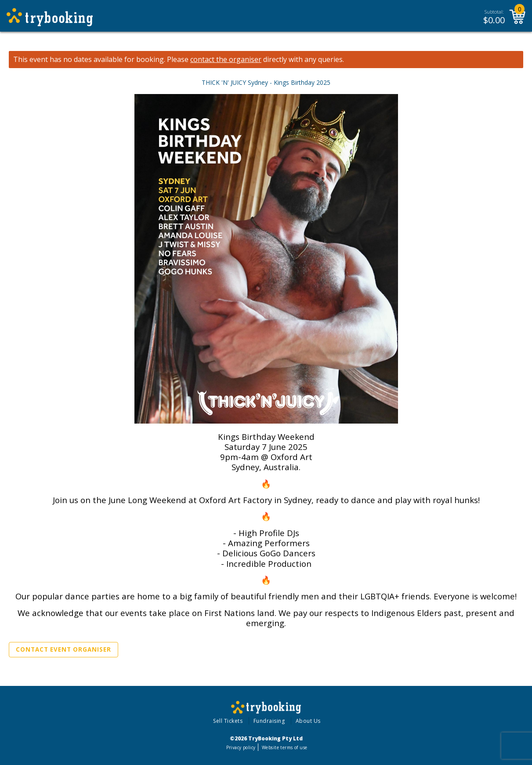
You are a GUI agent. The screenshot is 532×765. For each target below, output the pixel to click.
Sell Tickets (228, 721)
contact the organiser (226, 60)
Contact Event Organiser (63, 649)
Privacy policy (241, 747)
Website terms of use (284, 747)
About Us (308, 721)
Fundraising (269, 721)
